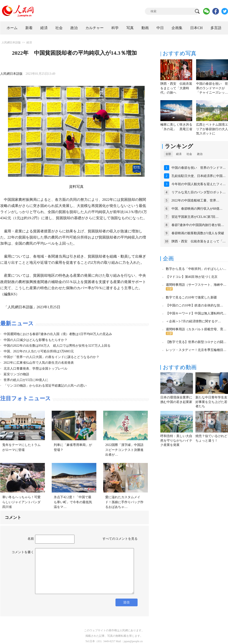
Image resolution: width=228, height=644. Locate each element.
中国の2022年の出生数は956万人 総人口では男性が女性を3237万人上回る (57, 346)
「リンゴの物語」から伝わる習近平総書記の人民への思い (45, 386)
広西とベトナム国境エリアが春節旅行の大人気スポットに (212, 129)
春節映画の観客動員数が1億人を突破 (198, 233)
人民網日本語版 (11, 42)
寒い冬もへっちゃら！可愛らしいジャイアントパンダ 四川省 (23, 502)
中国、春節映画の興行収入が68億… (197, 209)
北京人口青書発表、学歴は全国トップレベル (36, 369)
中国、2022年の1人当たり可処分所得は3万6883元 (39, 351)
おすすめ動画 (180, 367)
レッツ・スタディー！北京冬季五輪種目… (196, 350)
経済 (44, 28)
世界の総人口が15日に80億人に (26, 380)
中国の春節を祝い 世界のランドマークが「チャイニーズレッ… (212, 88)
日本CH (196, 28)
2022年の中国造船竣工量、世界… (195, 200)
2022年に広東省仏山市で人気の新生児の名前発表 (39, 363)
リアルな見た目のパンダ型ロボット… (199, 192)
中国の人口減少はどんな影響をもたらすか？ (36, 340)
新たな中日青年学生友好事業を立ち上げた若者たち (211, 402)
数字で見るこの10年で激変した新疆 (191, 297)
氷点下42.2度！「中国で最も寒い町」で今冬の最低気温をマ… (73, 502)
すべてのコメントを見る (120, 539)
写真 (130, 28)
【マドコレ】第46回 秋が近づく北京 (192, 277)
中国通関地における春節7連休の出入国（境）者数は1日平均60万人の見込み (58, 334)
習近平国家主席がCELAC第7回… (195, 217)
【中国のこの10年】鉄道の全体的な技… (195, 305)
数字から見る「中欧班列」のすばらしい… (196, 269)
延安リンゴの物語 (16, 374)
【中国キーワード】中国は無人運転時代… (196, 313)
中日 (160, 28)
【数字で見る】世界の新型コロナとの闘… (196, 342)
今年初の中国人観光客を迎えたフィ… (199, 184)
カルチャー (95, 28)
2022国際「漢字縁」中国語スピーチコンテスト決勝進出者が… (124, 450)
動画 (145, 28)
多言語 (216, 28)
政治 (74, 28)
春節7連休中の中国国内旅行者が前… (198, 225)
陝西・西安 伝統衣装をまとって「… (199, 241)
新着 (29, 28)
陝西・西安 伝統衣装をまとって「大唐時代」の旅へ (176, 88)
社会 (59, 28)
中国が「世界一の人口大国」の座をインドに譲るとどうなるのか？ (51, 357)
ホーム (12, 28)
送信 (126, 602)
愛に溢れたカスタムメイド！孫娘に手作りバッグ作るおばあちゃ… (124, 502)
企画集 (177, 28)
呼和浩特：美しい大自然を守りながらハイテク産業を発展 (176, 440)
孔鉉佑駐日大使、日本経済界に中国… (199, 176)
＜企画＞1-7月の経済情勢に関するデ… (193, 321)
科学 (115, 28)
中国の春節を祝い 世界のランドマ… (199, 168)
